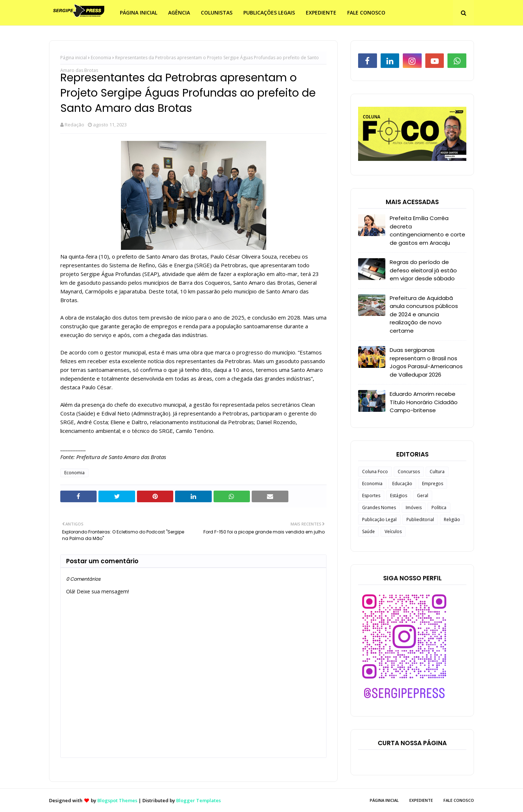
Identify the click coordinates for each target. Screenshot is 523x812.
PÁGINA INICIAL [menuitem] (139, 13)
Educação (402, 484)
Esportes (371, 496)
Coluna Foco (375, 472)
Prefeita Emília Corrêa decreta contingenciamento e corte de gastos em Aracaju (427, 230)
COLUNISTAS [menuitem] (217, 13)
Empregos (433, 484)
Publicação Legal (379, 519)
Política (439, 507)
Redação (74, 125)
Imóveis (414, 507)
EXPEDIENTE (421, 800)
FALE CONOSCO (459, 800)
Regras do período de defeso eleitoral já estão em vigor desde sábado (423, 270)
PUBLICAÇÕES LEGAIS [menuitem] (269, 13)
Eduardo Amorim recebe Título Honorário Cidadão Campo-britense (424, 402)
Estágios (399, 496)
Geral (423, 496)
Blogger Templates (198, 800)
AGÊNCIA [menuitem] (179, 13)
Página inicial (74, 58)
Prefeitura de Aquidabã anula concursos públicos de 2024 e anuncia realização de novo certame (424, 314)
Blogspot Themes (117, 800)
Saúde (368, 531)
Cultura (437, 472)
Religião (452, 519)
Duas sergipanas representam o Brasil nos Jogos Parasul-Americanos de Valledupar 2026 (426, 362)
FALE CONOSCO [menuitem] (366, 13)
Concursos (409, 472)
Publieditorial (420, 519)
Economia (101, 58)
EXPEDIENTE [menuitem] (321, 13)
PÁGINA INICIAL (384, 800)
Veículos (393, 531)
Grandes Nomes (379, 507)
